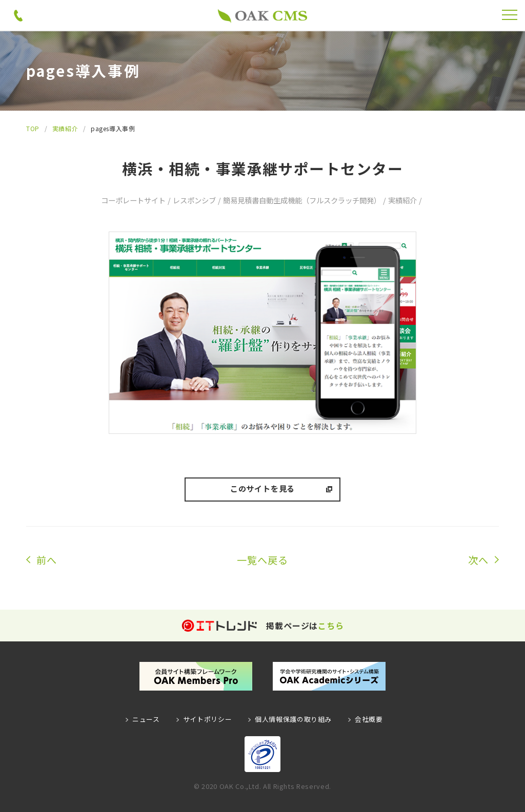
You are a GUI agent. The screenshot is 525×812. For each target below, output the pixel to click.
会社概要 (369, 719)
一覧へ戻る (262, 560)
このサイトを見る (262, 488)
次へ (478, 560)
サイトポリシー (207, 719)
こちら (331, 626)
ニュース (146, 719)
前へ (47, 560)
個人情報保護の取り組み (293, 719)
